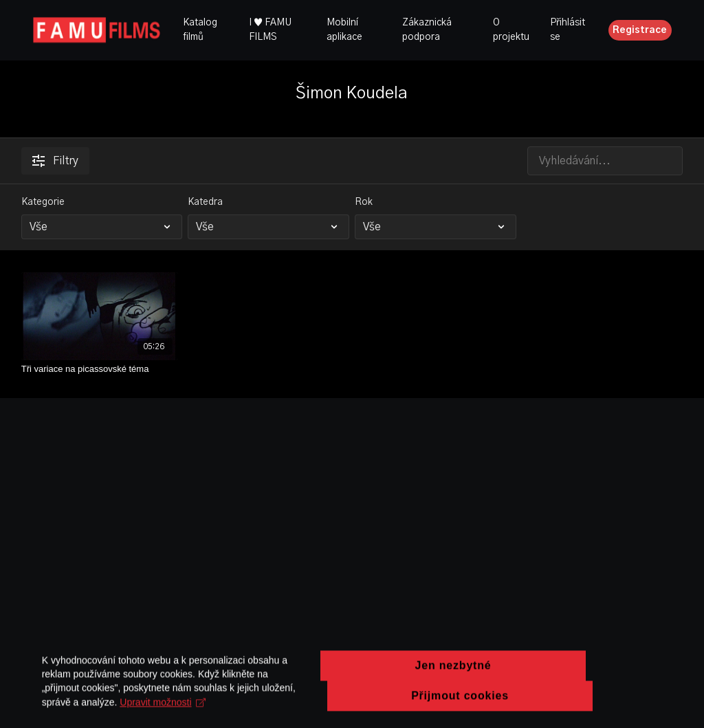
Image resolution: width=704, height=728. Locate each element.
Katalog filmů (200, 30)
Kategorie (43, 202)
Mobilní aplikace (344, 30)
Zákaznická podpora (427, 30)
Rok (364, 202)
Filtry (55, 161)
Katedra (205, 202)
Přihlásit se (568, 30)
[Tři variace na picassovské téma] (100, 369)
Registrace (640, 30)
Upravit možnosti (273, 707)
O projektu (511, 30)
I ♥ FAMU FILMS (270, 30)
